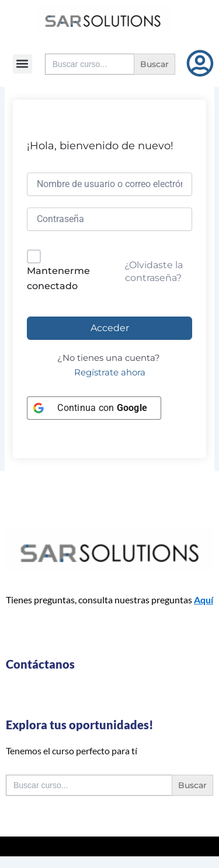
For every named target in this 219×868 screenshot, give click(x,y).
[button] (22, 64)
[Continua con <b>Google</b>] (94, 408)
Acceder (110, 328)
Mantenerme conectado (58, 278)
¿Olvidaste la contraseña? (154, 271)
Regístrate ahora (110, 372)
